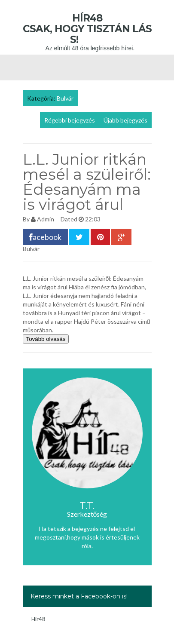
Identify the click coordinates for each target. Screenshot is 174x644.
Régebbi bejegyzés (70, 120)
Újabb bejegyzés (125, 120)
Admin (46, 219)
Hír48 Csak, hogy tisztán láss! (87, 29)
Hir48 (38, 619)
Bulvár (65, 98)
